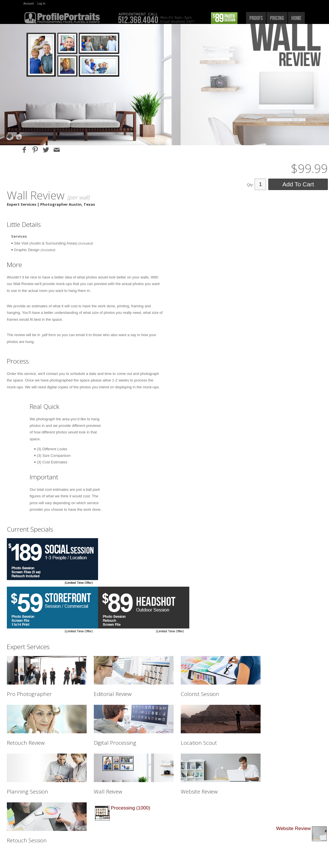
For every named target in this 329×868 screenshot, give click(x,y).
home (296, 18)
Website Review (293, 828)
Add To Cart (298, 184)
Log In (41, 4)
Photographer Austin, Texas (68, 204)
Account (29, 4)
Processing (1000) (131, 808)
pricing (277, 18)
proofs (256, 18)
